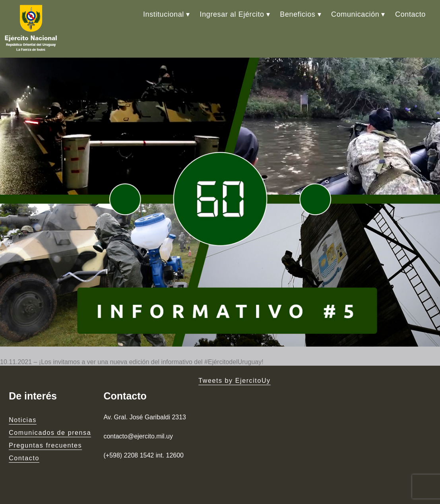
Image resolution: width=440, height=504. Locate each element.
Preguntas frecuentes (45, 445)
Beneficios (298, 14)
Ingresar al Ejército (232, 14)
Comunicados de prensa (50, 433)
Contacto (410, 14)
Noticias (23, 420)
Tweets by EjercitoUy (234, 381)
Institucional (164, 14)
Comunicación (355, 14)
